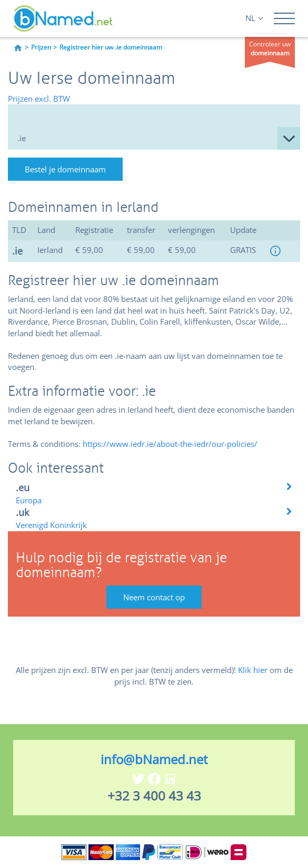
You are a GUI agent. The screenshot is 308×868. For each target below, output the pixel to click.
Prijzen (41, 47)
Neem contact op (154, 597)
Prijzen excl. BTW (39, 99)
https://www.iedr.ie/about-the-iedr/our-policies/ (170, 444)
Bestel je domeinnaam (65, 169)
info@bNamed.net (154, 759)
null (154, 138)
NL (254, 18)
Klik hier (253, 670)
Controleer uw (270, 48)
